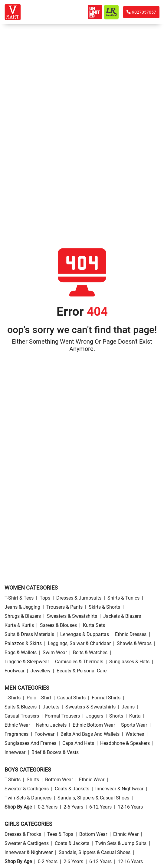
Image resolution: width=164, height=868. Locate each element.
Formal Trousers (62, 716)
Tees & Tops (60, 834)
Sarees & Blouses (58, 625)
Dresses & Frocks (23, 834)
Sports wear (134, 725)
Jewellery (41, 671)
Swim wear (55, 653)
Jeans (128, 707)
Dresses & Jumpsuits (79, 598)
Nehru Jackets (51, 725)
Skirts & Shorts (104, 607)
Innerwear (15, 752)
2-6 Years (73, 807)
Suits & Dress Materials (29, 634)
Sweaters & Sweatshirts (72, 616)
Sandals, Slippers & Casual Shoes (93, 798)
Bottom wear (59, 780)
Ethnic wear (17, 725)
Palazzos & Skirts (23, 643)
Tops (45, 598)
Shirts (33, 780)
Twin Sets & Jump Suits (121, 843)
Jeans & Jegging (22, 607)
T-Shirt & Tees (19, 598)
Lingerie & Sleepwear (27, 662)
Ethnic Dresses (131, 634)
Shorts (116, 716)
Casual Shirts (71, 698)
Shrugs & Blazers (23, 616)
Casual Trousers (22, 716)
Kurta (135, 716)
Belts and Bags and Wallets (90, 734)
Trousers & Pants (64, 607)
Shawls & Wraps (134, 643)
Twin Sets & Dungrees (28, 798)
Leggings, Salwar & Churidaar (79, 643)
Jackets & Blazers (122, 616)
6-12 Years (100, 807)
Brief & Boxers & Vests (55, 752)
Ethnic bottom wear (94, 725)
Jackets (51, 707)
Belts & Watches (90, 653)
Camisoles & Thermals (79, 662)
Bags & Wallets (21, 653)
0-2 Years (48, 807)
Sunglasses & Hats (129, 662)
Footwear (15, 671)
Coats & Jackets (72, 789)
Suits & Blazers (21, 707)
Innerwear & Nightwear (119, 789)
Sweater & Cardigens (27, 789)
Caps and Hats (78, 743)
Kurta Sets (94, 625)
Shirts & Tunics (123, 598)
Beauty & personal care (82, 671)
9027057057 (141, 12)
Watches (135, 734)
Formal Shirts (106, 698)
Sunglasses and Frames (30, 743)
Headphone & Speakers (125, 743)
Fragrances (16, 734)
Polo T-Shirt (39, 698)
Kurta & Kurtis (19, 625)
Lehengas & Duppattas (85, 634)
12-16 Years (130, 807)
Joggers (95, 716)
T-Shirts (13, 698)
